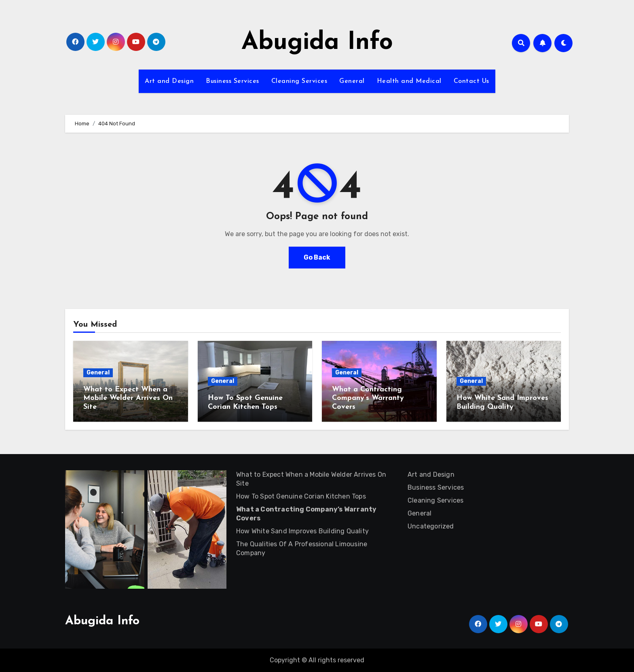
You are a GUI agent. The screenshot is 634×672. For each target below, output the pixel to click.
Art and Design (169, 81)
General (352, 81)
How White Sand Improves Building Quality (302, 531)
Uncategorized (431, 526)
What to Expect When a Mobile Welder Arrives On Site (128, 398)
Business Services (232, 81)
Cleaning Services (299, 81)
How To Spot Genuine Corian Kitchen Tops (301, 496)
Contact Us (471, 81)
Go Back (317, 257)
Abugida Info (317, 43)
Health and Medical (409, 81)
